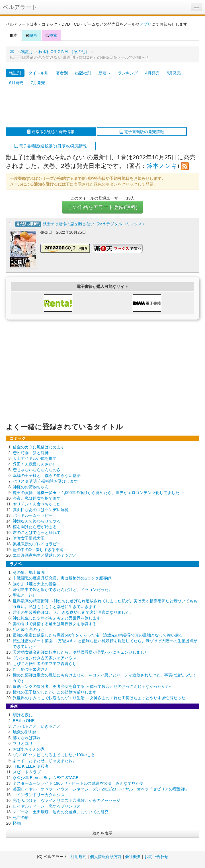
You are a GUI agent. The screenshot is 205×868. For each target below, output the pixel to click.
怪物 (17, 822)
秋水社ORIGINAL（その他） (64, 52)
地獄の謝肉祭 (25, 731)
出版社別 (83, 73)
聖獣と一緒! (23, 594)
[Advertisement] (100, 107)
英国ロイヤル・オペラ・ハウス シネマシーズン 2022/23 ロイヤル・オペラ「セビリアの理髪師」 (101, 788)
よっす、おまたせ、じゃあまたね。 (45, 760)
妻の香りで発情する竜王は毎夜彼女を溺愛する (55, 623)
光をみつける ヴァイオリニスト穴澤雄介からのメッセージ (67, 800)
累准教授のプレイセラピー (37, 543)
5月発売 (174, 73)
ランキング (128, 73)
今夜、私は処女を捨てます (37, 497)
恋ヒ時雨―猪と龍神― (33, 452)
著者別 (62, 73)
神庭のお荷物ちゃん (31, 486)
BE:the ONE (24, 720)
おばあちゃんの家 (29, 748)
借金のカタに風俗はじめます (39, 446)
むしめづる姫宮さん (31, 668)
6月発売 (16, 83)
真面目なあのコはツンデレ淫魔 (41, 509)
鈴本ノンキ (162, 166)
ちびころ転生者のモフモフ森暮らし (45, 663)
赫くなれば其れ (27, 737)
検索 (51, 35)
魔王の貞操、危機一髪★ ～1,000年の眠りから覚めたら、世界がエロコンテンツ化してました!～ (99, 492)
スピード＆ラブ (27, 771)
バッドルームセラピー (33, 515)
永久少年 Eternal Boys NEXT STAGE (46, 777)
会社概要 (133, 857)
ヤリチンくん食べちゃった (37, 503)
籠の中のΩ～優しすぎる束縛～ (40, 549)
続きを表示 (102, 832)
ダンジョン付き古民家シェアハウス (45, 657)
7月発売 (38, 83)
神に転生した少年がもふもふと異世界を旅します (57, 617)
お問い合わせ (156, 857)
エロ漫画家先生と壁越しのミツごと (45, 554)
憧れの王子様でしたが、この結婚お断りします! (55, 691)
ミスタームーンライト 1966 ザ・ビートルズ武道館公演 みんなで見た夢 (78, 782)
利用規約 (79, 857)
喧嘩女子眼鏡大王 (29, 537)
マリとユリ (23, 743)
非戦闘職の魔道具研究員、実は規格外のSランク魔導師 (62, 577)
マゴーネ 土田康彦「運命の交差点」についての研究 (61, 811)
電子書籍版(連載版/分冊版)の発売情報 (51, 146)
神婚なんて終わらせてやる (37, 520)
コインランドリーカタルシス (39, 794)
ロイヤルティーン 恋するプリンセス (47, 805)
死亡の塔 (21, 817)
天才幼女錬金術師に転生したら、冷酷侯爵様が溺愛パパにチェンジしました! (81, 651)
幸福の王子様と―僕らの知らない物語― (49, 475)
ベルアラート (20, 7)
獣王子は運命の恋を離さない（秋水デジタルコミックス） (94, 224)
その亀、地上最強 (29, 572)
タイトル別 (38, 73)
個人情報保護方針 (106, 857)
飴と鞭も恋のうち (29, 629)
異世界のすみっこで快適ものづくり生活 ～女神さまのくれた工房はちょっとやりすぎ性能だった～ (101, 697)
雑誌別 (26, 52)
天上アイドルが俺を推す (35, 458)
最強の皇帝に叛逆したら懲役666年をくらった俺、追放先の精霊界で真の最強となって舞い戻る (98, 634)
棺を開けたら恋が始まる (35, 526)
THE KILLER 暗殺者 (31, 765)
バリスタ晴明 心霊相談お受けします (45, 480)
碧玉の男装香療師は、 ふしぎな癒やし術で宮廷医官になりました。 (73, 611)
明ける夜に (23, 714)
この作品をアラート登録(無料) (102, 207)
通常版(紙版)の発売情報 (51, 132)
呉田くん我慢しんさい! (33, 463)
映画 (31, 35)
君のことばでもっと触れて (37, 532)
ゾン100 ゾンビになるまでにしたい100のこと (54, 754)
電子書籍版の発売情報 (142, 132)
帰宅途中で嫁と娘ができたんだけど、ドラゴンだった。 (63, 589)
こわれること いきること (37, 725)
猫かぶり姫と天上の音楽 (35, 583)
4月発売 (152, 73)
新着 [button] (104, 73)
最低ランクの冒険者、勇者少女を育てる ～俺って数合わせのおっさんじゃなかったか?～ (92, 686)
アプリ (145, 24)
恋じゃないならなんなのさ (37, 469)
